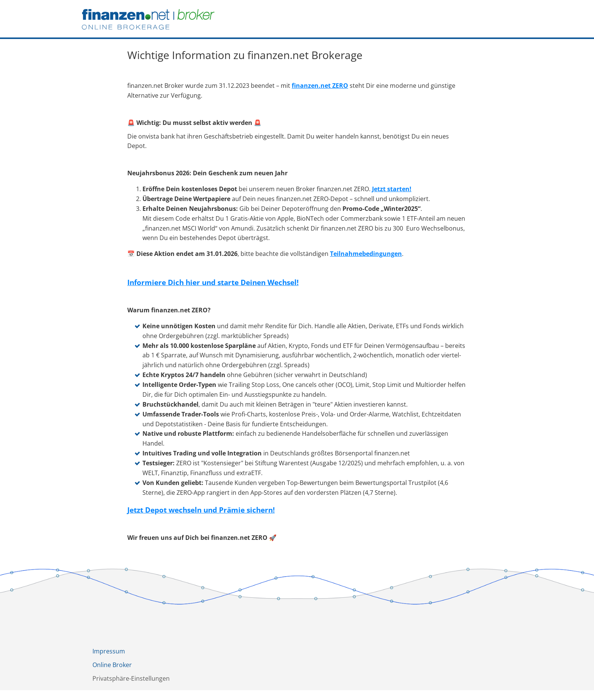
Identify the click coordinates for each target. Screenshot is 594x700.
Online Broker (112, 665)
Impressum (109, 651)
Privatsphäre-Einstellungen (131, 678)
